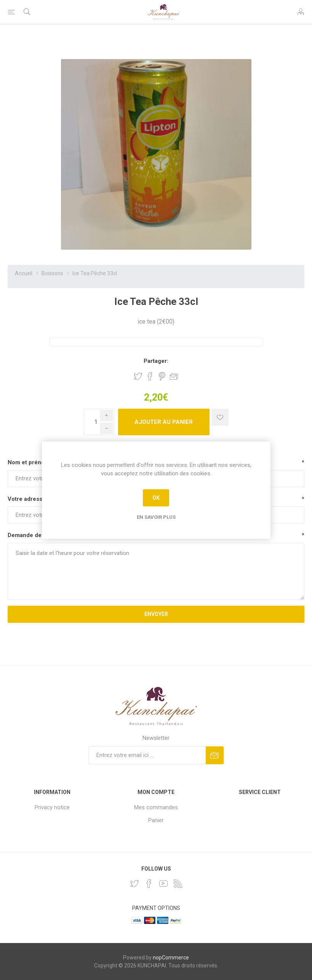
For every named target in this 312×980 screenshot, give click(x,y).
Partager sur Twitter (138, 376)
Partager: (156, 361)
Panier (156, 820)
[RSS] (178, 884)
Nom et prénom (29, 462)
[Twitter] (134, 884)
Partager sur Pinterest (162, 376)
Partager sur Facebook (150, 376)
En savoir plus (156, 517)
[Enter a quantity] (99, 422)
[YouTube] (163, 884)
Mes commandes (156, 807)
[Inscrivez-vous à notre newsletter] (147, 755)
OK (156, 498)
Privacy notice (52, 807)
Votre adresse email (35, 499)
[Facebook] (149, 884)
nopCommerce (171, 958)
